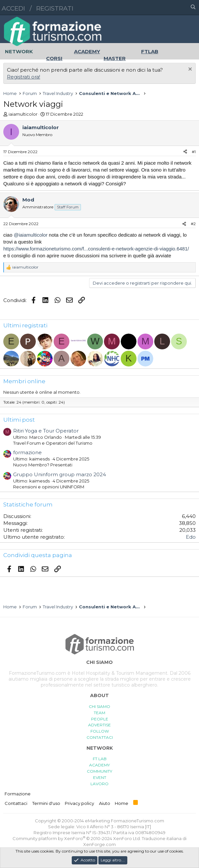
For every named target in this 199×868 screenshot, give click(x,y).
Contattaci (16, 803)
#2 (193, 224)
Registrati (55, 8)
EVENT (100, 777)
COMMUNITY (99, 771)
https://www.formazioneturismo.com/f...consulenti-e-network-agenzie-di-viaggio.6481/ (96, 249)
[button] (164, 8)
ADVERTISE (99, 725)
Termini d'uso (46, 803)
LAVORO (99, 784)
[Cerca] (193, 8)
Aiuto (105, 803)
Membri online (24, 381)
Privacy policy (79, 803)
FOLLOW (100, 731)
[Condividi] (185, 152)
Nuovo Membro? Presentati (43, 465)
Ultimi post (19, 420)
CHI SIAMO (99, 706)
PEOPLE (100, 719)
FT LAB (100, 759)
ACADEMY (99, 765)
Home (122, 803)
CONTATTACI (100, 737)
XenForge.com (99, 844)
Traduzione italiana (162, 838)
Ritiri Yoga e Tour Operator (46, 431)
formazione (27, 452)
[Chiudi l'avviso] (189, 70)
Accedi (13, 8)
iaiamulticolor (23, 114)
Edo (191, 537)
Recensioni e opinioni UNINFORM (49, 487)
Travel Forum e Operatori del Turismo (53, 443)
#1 (194, 152)
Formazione (18, 794)
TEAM (99, 713)
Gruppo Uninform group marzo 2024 (60, 474)
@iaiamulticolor (31, 235)
